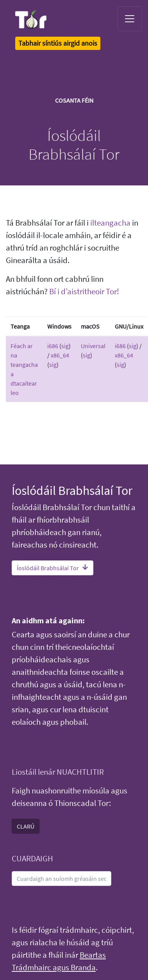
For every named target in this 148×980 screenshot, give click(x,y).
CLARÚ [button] (26, 826)
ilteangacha (110, 223)
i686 (53, 346)
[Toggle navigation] (130, 19)
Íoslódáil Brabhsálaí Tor (53, 568)
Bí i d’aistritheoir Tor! (84, 292)
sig (65, 346)
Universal (93, 346)
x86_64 (60, 355)
